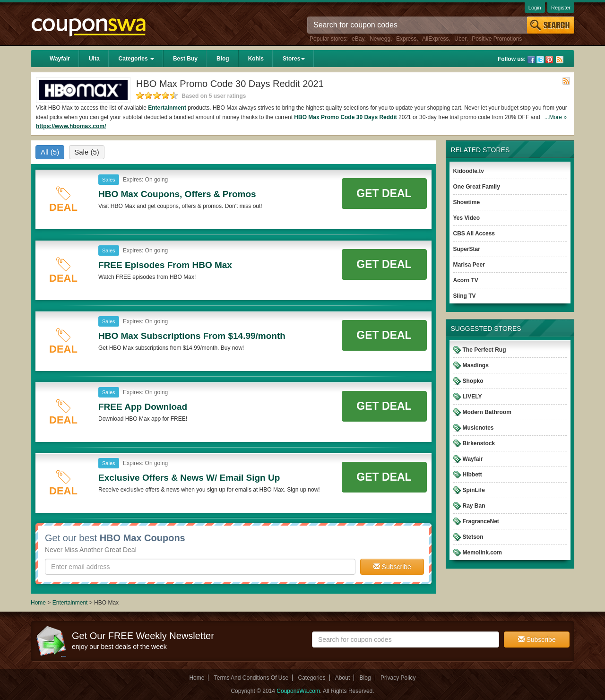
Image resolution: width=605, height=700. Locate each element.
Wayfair (60, 59)
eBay (358, 39)
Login (535, 8)
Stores (294, 59)
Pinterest (549, 60)
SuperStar (467, 249)
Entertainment (167, 108)
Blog (223, 59)
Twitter (540, 60)
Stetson (473, 537)
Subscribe (392, 567)
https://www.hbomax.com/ (71, 126)
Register (561, 8)
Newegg (380, 39)
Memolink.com (482, 553)
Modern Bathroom (487, 412)
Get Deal (384, 193)
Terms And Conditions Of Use (251, 678)
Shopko (473, 381)
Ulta (94, 59)
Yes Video (467, 218)
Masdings (476, 365)
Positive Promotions (497, 39)
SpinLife (474, 490)
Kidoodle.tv (469, 171)
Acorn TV (466, 280)
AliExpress (436, 39)
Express (406, 39)
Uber (460, 39)
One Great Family (477, 187)
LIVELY (472, 397)
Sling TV (465, 296)
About (342, 678)
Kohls (256, 59)
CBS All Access (474, 233)
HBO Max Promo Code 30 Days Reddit (345, 117)
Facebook (531, 60)
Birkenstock (479, 443)
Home (38, 603)
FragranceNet (481, 521)
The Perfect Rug (484, 350)
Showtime (467, 202)
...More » (556, 117)
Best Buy (185, 59)
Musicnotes (478, 428)
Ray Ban (474, 506)
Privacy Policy (398, 678)
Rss (560, 60)
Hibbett (472, 475)
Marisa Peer (469, 265)
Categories (136, 59)
